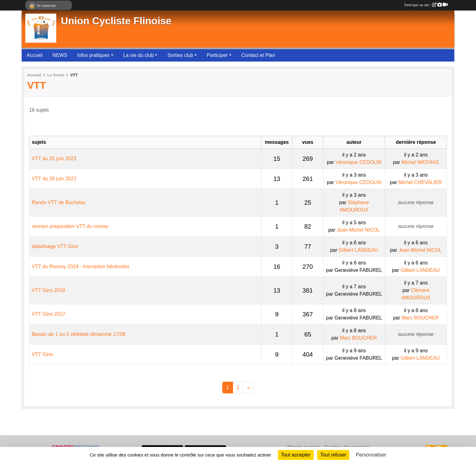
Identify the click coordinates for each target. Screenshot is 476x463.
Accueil (35, 55)
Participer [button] (217, 55)
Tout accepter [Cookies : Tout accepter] (296, 455)
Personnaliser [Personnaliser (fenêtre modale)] (371, 455)
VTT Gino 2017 (49, 314)
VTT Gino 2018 (49, 290)
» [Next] (248, 387)
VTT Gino (42, 354)
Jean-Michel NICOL (358, 230)
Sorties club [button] (180, 55)
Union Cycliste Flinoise (116, 21)
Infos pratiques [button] (93, 55)
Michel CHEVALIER (420, 182)
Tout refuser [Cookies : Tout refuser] (333, 455)
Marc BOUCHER (420, 318)
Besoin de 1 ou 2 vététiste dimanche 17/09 (79, 334)
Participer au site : (426, 5)
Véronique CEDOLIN (358, 162)
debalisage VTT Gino (55, 246)
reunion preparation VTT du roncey (70, 226)
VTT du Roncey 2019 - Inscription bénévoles (81, 266)
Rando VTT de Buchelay (59, 202)
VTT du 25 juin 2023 (54, 159)
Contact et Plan (258, 55)
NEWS (60, 55)
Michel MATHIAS (420, 162)
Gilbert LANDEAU (358, 250)
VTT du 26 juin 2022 (54, 179)
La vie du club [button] (139, 55)
